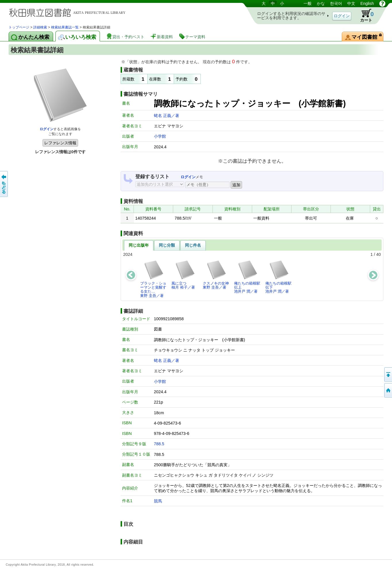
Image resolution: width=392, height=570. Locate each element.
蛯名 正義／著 (167, 116)
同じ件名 (193, 245)
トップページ (19, 27)
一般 (308, 3)
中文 (351, 3)
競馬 (158, 501)
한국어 (336, 3)
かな (321, 3)
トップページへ (388, 390)
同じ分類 (167, 245)
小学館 (160, 136)
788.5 (159, 444)
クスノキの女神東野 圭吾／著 (216, 275)
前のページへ (4, 184)
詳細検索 (40, 27)
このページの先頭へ (388, 375)
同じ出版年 (139, 245)
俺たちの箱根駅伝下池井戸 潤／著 (278, 277)
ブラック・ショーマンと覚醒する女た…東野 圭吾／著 (153, 279)
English (367, 3)
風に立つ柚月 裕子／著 (183, 275)
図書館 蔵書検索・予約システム (69, 12)
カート (364, 16)
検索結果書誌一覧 (65, 27)
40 (379, 254)
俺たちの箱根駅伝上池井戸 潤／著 (247, 277)
